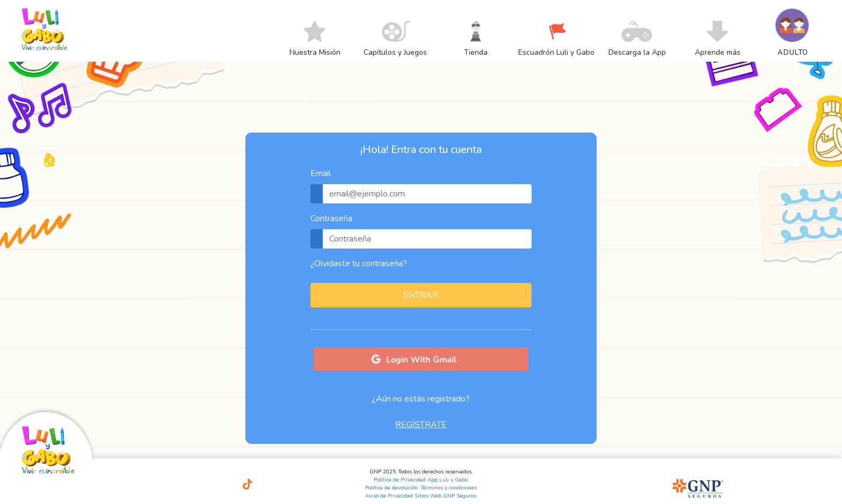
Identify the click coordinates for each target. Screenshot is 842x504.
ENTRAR (421, 295)
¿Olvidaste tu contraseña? (359, 264)
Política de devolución (391, 488)
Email (321, 173)
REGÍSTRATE (421, 425)
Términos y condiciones (449, 488)
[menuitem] (315, 52)
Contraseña (331, 218)
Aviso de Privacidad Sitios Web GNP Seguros (421, 496)
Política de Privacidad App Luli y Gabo (421, 480)
